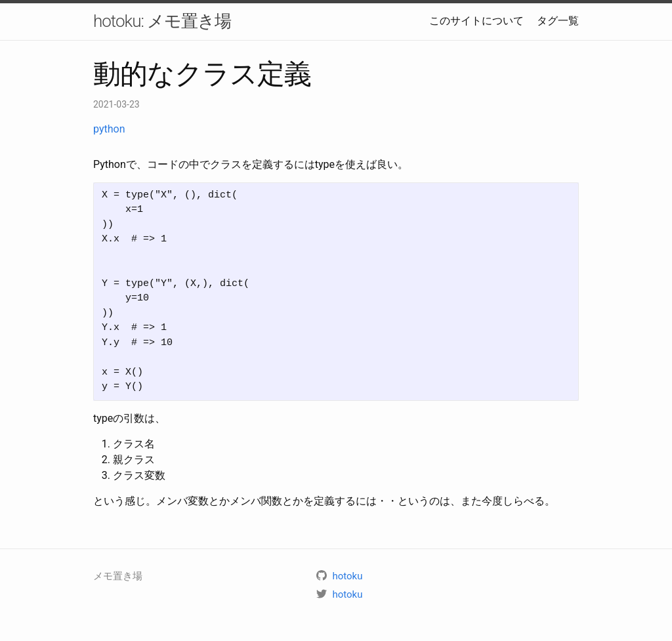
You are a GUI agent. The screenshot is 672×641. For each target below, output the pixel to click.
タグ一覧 (558, 21)
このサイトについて (476, 21)
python (109, 129)
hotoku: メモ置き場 (162, 21)
